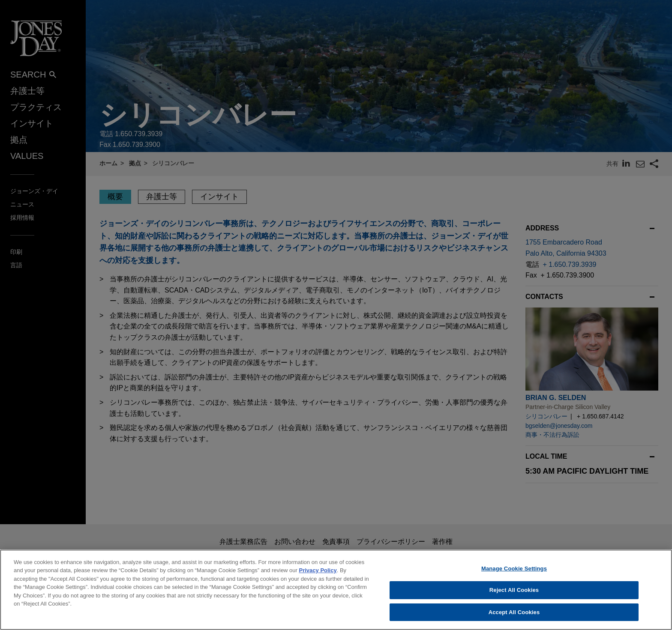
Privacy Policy (318, 584)
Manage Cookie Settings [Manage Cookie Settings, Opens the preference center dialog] (514, 582)
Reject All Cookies (514, 604)
